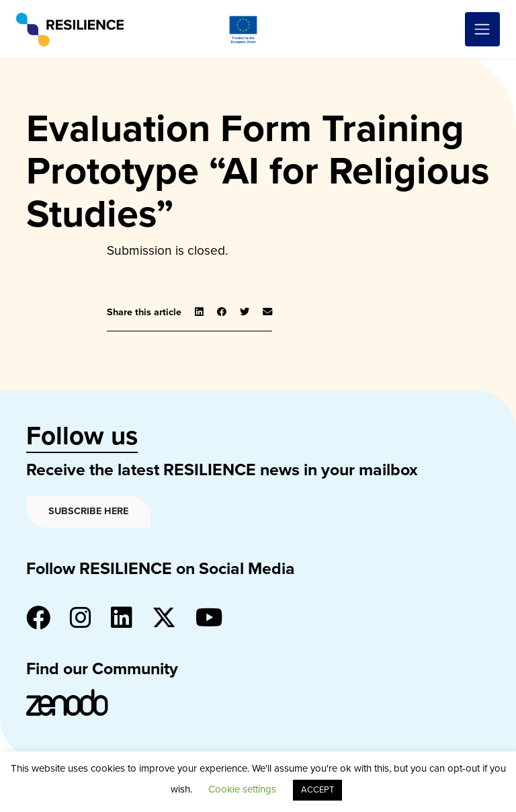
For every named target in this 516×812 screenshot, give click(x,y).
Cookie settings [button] (242, 789)
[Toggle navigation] (482, 30)
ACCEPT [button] (317, 790)
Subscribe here (88, 511)
